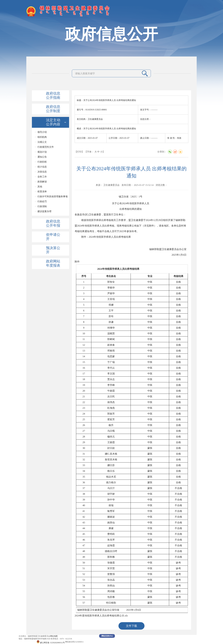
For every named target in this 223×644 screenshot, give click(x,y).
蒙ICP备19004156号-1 (27, 642)
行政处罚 (42, 201)
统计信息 (42, 167)
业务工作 (42, 177)
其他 (40, 187)
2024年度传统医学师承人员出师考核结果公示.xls (101, 616)
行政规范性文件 (46, 147)
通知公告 (42, 157)
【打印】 (79, 152)
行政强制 (42, 206)
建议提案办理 (44, 211)
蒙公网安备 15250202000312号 (51, 643)
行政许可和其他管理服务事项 (53, 196)
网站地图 (54, 636)
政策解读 (42, 182)
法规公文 (42, 142)
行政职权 (42, 162)
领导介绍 (42, 132)
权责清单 (42, 192)
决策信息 (42, 172)
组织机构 (42, 137)
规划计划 (42, 152)
